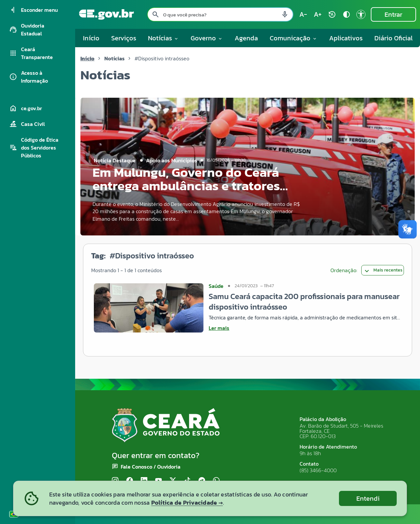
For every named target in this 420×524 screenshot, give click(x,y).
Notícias (115, 58)
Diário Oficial (394, 38)
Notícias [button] (163, 38)
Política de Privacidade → (187, 503)
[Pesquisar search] (156, 14)
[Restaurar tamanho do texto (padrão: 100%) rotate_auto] (332, 14)
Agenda (246, 38)
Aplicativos (346, 38)
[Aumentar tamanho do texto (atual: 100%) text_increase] (318, 14)
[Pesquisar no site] (220, 14)
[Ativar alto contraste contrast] (346, 14)
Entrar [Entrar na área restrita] (393, 14)
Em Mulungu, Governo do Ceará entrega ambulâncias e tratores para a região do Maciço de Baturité (186, 192)
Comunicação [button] (294, 38)
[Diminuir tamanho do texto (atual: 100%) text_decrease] (303, 14)
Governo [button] (207, 38)
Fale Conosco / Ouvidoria (151, 467)
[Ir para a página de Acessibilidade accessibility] (361, 14)
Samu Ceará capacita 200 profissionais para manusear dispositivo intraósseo (304, 302)
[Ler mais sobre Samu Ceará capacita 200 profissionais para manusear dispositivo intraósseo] (305, 328)
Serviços (124, 38)
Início (91, 38)
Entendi (368, 498)
